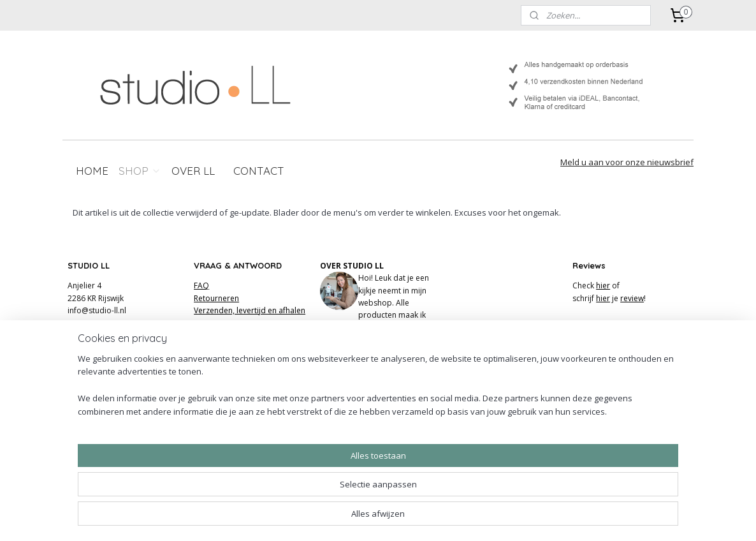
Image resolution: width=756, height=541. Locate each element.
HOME (92, 171)
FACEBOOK (340, 376)
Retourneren (216, 298)
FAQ (201, 285)
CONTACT (259, 171)
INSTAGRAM (341, 364)
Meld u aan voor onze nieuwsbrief (627, 162)
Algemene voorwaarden (237, 335)
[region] (294, 493)
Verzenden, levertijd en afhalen (250, 310)
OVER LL (193, 171)
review (632, 298)
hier (603, 285)
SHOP (140, 171)
